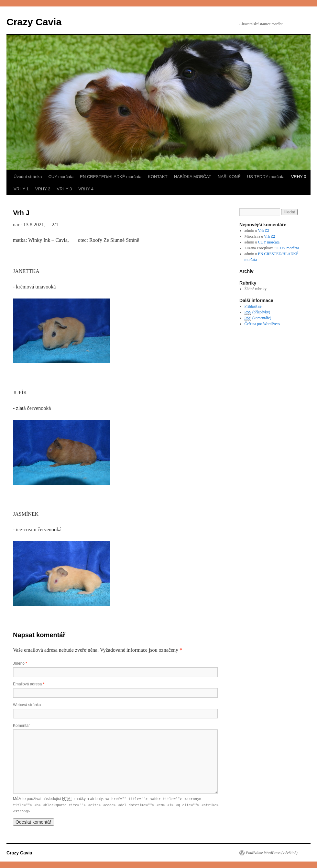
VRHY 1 (21, 189)
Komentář (21, 726)
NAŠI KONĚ (229, 177)
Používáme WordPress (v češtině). (272, 853)
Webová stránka (27, 705)
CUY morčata (61, 177)
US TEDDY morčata (266, 177)
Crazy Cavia (34, 22)
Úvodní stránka (28, 177)
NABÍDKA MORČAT (193, 177)
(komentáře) (258, 318)
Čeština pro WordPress (262, 324)
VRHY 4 (86, 189)
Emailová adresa (29, 684)
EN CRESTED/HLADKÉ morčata (111, 177)
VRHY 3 (64, 189)
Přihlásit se (253, 306)
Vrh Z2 (263, 231)
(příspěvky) (257, 312)
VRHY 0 (299, 177)
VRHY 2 (43, 189)
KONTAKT (158, 177)
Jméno (20, 663)
